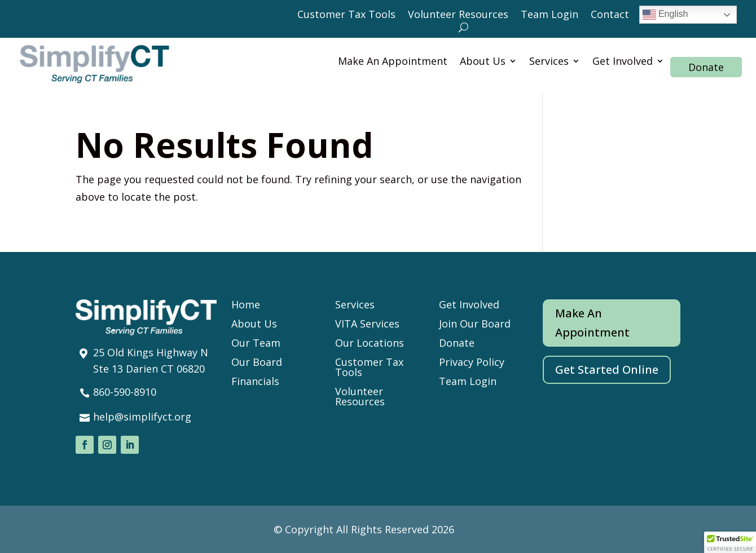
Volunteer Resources (458, 16)
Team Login (550, 16)
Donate (706, 67)
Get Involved (623, 62)
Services (549, 62)
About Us (483, 62)
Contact (610, 16)
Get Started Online (607, 370)
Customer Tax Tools (346, 16)
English (665, 15)
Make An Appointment (393, 62)
